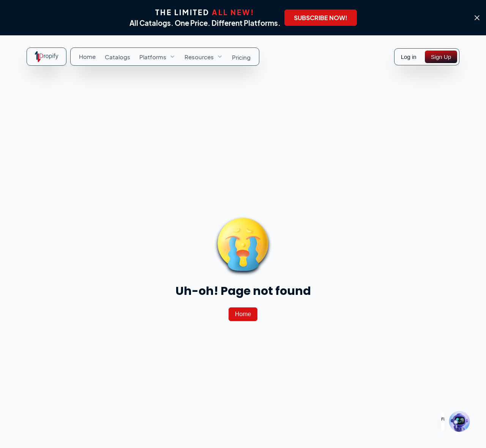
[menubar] (165, 57)
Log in (409, 57)
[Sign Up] (441, 57)
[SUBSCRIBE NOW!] (321, 18)
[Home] (243, 314)
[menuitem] (87, 56)
